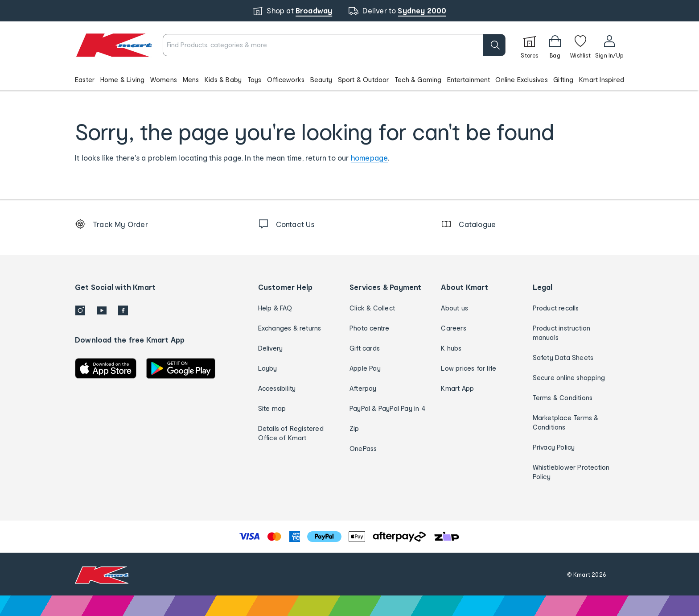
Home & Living (123, 80)
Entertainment (469, 80)
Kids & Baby (223, 80)
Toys (255, 80)
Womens (164, 80)
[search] (494, 45)
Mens (191, 80)
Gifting (563, 80)
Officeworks (286, 80)
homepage (370, 158)
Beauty (321, 80)
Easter (85, 80)
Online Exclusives (521, 80)
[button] (349, 79)
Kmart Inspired (602, 80)
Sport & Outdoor (364, 80)
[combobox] (334, 45)
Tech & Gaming (418, 80)
